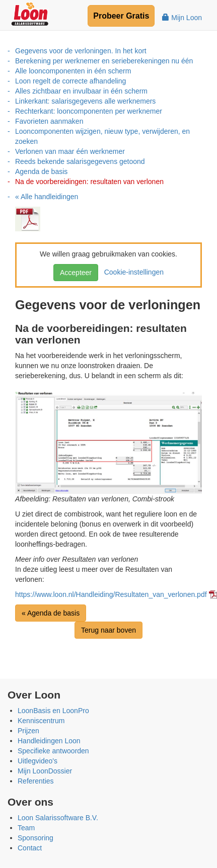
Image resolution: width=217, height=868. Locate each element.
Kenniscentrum (41, 721)
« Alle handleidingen (47, 197)
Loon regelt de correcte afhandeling (70, 81)
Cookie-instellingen (132, 272)
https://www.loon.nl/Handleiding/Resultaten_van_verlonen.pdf (111, 594)
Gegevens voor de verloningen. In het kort (81, 51)
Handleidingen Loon (49, 741)
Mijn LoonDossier (45, 771)
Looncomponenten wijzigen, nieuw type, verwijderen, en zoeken (102, 136)
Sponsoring (35, 838)
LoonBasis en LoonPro (53, 711)
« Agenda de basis (51, 613)
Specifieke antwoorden (53, 751)
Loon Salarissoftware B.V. (58, 818)
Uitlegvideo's (38, 761)
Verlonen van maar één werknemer (70, 151)
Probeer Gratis (121, 16)
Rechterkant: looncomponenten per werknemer (89, 111)
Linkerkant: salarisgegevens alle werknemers (85, 101)
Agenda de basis (41, 171)
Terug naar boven (109, 630)
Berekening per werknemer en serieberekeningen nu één (104, 61)
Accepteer (76, 273)
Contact (30, 848)
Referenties (36, 781)
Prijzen (28, 731)
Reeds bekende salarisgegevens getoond (80, 161)
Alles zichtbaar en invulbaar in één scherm (81, 91)
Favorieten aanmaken (49, 121)
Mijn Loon (182, 18)
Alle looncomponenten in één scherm (73, 71)
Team (26, 828)
